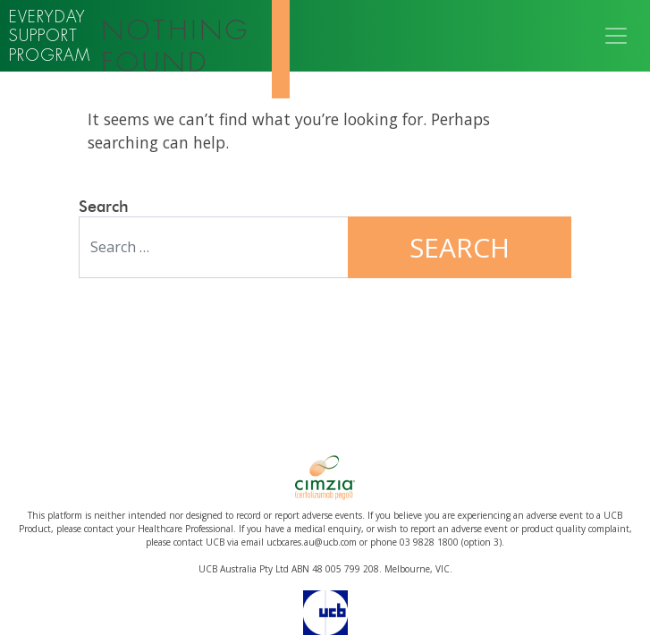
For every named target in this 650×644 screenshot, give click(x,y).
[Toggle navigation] (616, 36)
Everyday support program (50, 36)
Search (104, 208)
